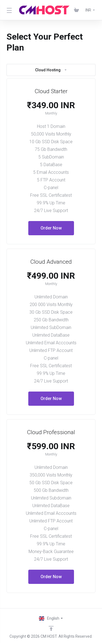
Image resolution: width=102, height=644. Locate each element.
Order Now (51, 228)
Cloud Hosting (51, 70)
